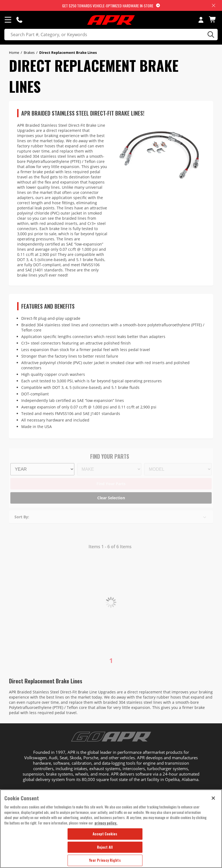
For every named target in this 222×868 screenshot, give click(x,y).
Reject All (105, 847)
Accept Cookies (105, 834)
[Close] (213, 798)
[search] (111, 35)
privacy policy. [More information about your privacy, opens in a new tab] (106, 823)
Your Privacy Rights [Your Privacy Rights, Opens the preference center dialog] (105, 860)
